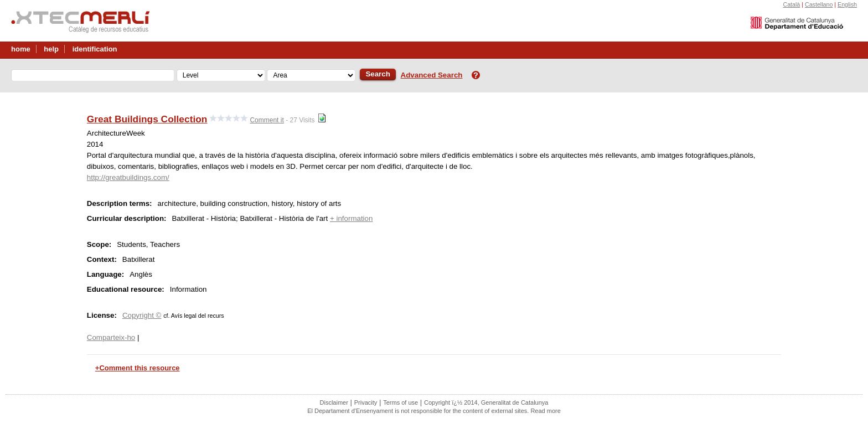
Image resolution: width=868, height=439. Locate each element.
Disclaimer (334, 402)
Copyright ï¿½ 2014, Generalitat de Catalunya (486, 402)
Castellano (819, 4)
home (21, 49)
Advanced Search (432, 75)
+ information (351, 218)
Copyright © (142, 315)
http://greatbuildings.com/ (128, 177)
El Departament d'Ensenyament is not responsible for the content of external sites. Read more (434, 411)
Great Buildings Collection (147, 119)
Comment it (267, 120)
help (51, 49)
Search (378, 74)
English (847, 4)
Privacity (366, 402)
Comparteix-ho (111, 337)
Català (791, 4)
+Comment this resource (138, 368)
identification (95, 49)
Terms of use (401, 402)
